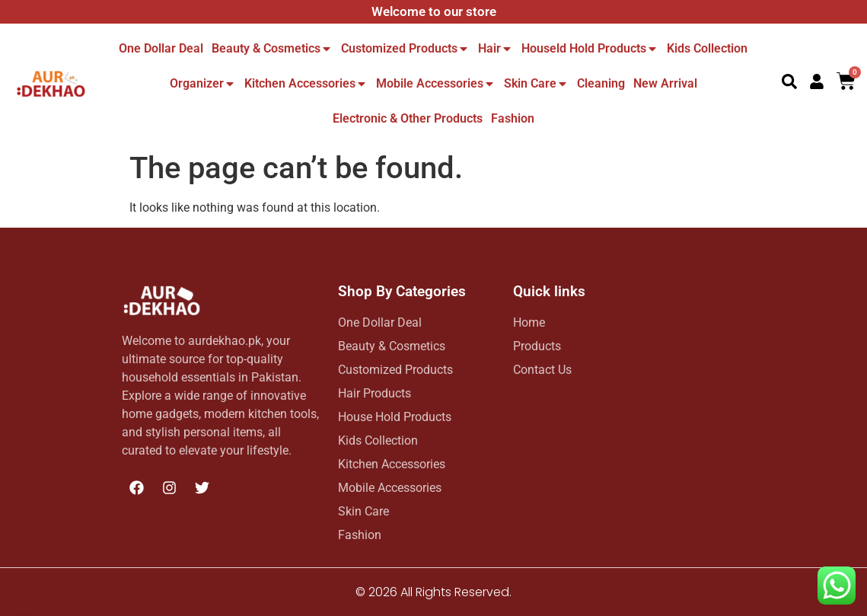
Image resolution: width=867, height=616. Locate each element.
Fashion (513, 118)
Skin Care (536, 83)
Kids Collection (707, 48)
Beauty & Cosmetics (272, 48)
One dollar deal (161, 48)
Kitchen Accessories (306, 83)
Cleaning (601, 83)
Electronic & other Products (408, 118)
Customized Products (405, 48)
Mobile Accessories (436, 83)
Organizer (203, 83)
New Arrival (665, 83)
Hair (496, 48)
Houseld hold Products (590, 48)
